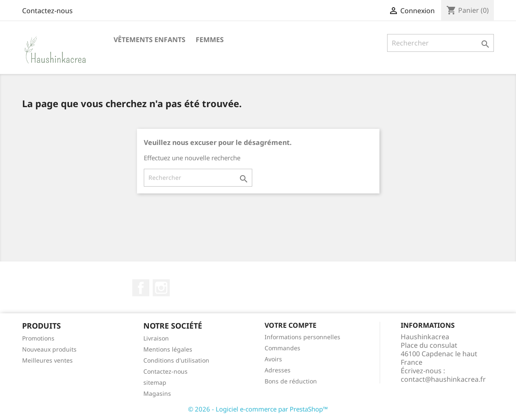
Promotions (38, 338)
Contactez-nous (47, 11)
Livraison (156, 338)
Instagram (161, 288)
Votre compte (291, 325)
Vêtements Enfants (150, 40)
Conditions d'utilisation (176, 360)
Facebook (141, 288)
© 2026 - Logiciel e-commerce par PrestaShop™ (258, 409)
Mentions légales (168, 349)
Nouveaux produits (49, 349)
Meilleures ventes (47, 360)
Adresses (278, 370)
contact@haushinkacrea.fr (443, 379)
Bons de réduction (291, 381)
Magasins (157, 393)
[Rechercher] (440, 43)
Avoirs (273, 359)
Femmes (210, 40)
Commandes (282, 348)
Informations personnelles (302, 337)
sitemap (155, 382)
